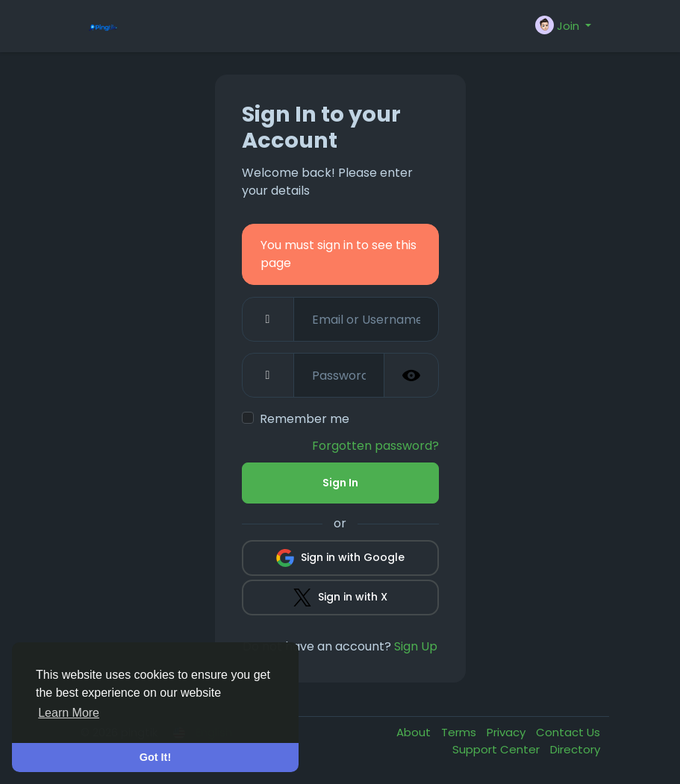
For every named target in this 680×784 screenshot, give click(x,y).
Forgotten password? (375, 446)
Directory (575, 749)
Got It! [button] (155, 757)
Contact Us (568, 732)
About (415, 732)
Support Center (497, 749)
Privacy (508, 732)
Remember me (305, 419)
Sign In (340, 483)
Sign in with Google (340, 558)
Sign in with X (340, 598)
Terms (460, 732)
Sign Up (416, 646)
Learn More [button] (69, 713)
